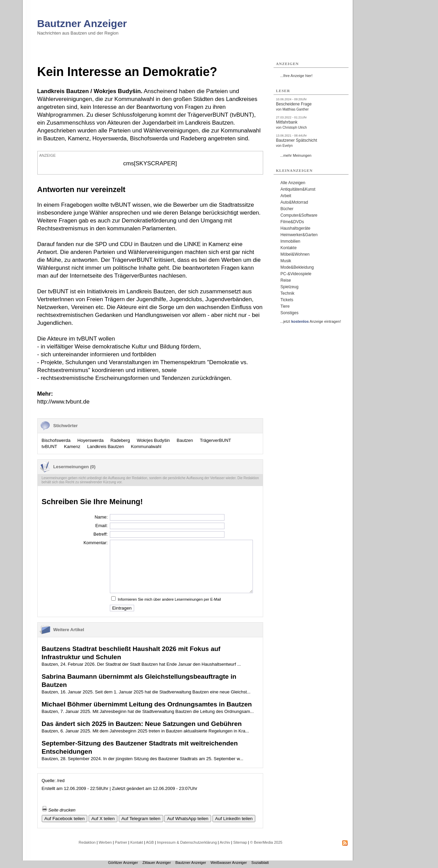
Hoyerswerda (91, 440)
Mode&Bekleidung (297, 267)
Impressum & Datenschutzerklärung (187, 842)
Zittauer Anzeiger (157, 863)
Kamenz (72, 446)
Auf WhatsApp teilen (188, 819)
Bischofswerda (56, 440)
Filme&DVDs (292, 222)
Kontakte (289, 248)
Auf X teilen (103, 819)
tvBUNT (50, 446)
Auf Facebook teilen (65, 819)
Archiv (225, 842)
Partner (121, 842)
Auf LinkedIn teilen (234, 819)
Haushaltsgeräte (295, 228)
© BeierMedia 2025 (266, 842)
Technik (288, 293)
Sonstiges (290, 313)
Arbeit (286, 196)
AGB (150, 842)
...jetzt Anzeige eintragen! (311, 321)
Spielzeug (290, 287)
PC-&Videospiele (296, 274)
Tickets (287, 300)
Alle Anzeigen (293, 183)
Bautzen (185, 440)
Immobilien (291, 241)
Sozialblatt (260, 863)
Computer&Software (299, 215)
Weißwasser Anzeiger (229, 863)
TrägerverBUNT (215, 440)
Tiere (285, 306)
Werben (105, 842)
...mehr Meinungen (296, 155)
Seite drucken (59, 810)
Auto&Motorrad (294, 202)
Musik (286, 261)
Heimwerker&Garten (299, 235)
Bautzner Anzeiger (82, 23)
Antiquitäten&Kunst (298, 189)
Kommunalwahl (146, 446)
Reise (286, 280)
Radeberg (120, 440)
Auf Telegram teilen (141, 819)
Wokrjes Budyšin (153, 440)
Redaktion (87, 842)
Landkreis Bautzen (106, 446)
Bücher (287, 209)
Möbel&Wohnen (295, 254)
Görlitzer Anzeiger (123, 863)
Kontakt (137, 842)
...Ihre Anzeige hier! (297, 76)
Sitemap (240, 842)
